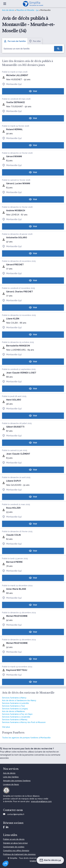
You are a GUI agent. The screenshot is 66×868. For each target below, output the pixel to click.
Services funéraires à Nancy (14, 698)
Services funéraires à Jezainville (16, 717)
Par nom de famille (15, 41)
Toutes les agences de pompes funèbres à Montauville (26, 738)
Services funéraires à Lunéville (15, 703)
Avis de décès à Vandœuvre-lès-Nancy (19, 700)
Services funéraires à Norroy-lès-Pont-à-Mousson (24, 722)
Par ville (35, 41)
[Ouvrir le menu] (5, 4)
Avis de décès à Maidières (13, 711)
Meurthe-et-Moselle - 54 (27, 10)
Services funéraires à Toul (13, 706)
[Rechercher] (58, 49)
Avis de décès (8, 10)
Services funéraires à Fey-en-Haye (17, 714)
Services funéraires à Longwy (15, 709)
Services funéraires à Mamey (15, 720)
